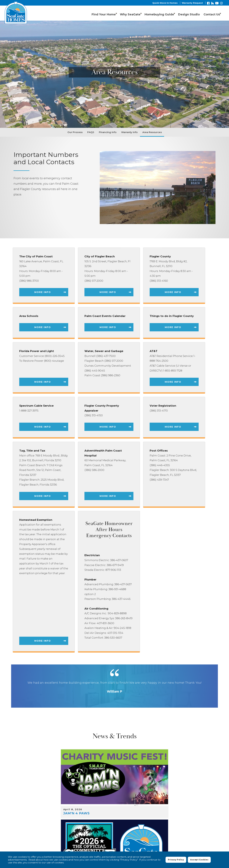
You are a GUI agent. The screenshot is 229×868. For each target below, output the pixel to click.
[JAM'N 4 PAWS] (48, 765)
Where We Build (117, 826)
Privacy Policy (162, 834)
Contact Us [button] (210, 13)
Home (97, 826)
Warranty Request (192, 3)
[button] (186, 13)
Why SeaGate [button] (121, 13)
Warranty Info (129, 132)
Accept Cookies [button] (199, 861)
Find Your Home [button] (92, 13)
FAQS (91, 132)
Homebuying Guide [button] (153, 13)
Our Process (75, 132)
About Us (194, 826)
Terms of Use (182, 834)
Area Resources (152, 132)
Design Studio (186, 13)
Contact (211, 826)
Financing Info (108, 132)
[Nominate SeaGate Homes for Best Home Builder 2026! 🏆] (114, 765)
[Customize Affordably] (181, 765)
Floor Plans (141, 826)
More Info (43, 292)
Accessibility (201, 834)
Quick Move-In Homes (165, 3)
